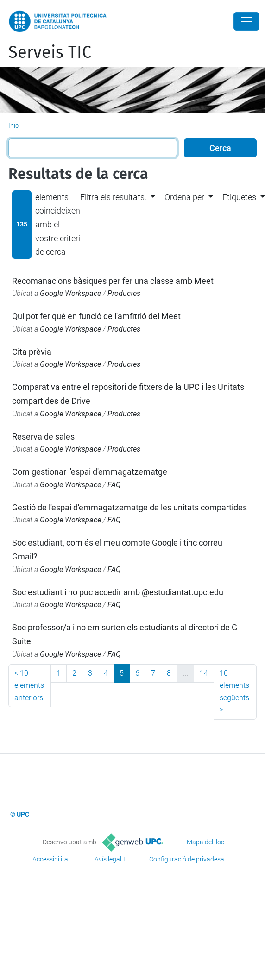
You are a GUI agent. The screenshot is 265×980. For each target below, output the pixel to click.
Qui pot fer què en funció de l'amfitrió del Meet (96, 316)
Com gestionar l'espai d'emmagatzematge (90, 472)
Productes (124, 293)
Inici (14, 126)
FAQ (114, 485)
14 (204, 673)
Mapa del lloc (205, 842)
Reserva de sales (43, 437)
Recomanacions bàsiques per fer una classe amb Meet (113, 281)
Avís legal (108, 859)
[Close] (246, 21)
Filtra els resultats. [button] (113, 197)
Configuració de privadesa (187, 859)
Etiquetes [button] (239, 197)
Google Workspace (70, 293)
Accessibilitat (51, 859)
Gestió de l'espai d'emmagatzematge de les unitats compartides (129, 507)
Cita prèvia (32, 352)
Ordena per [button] (184, 197)
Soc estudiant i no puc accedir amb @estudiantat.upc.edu (118, 592)
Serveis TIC (50, 52)
